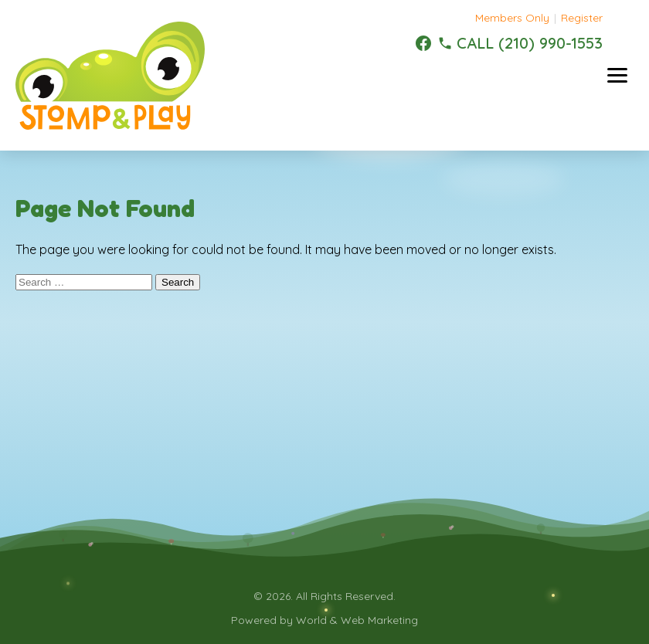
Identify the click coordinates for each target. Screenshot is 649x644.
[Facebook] (423, 43)
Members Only (512, 18)
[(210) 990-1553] (520, 43)
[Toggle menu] (617, 75)
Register (582, 18)
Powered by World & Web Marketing (324, 620)
